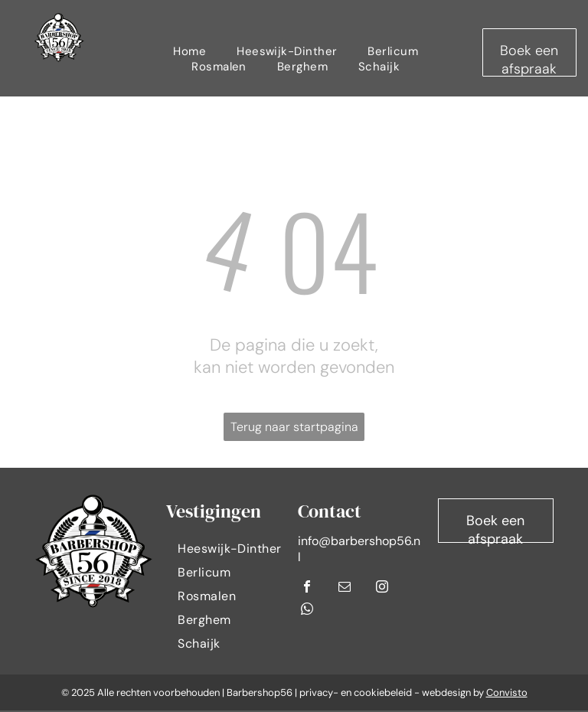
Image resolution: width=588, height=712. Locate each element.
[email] (345, 588)
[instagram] (382, 588)
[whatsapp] (307, 611)
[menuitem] (189, 51)
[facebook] (307, 588)
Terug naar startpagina (294, 427)
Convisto (507, 692)
